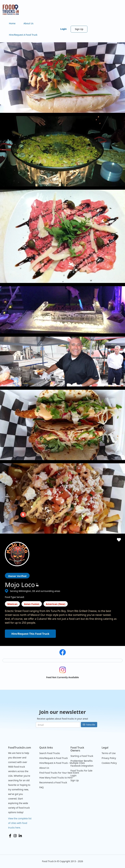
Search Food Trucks (50, 753)
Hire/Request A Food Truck (23, 35)
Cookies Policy (109, 763)
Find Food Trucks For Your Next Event (59, 773)
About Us (28, 23)
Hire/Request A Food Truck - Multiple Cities (62, 763)
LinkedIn (20, 836)
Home (12, 23)
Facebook (10, 836)
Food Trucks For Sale (81, 771)
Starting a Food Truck (82, 756)
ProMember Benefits (82, 761)
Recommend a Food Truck (53, 782)
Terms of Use (109, 753)
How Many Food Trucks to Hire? (56, 778)
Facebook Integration (82, 766)
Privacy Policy (109, 758)
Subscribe (91, 725)
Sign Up (79, 29)
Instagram (15, 836)
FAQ (41, 787)
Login (64, 29)
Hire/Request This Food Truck (30, 634)
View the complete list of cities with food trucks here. (20, 823)
